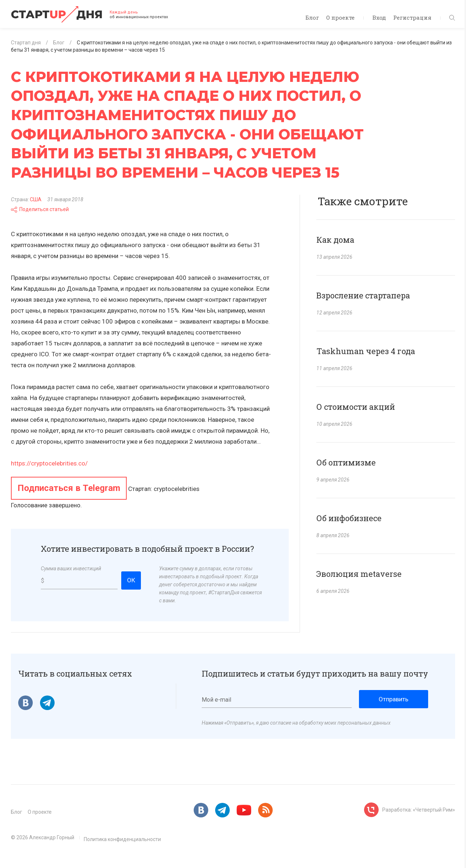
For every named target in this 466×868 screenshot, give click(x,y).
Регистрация (412, 17)
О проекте (340, 17)
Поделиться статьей (40, 209)
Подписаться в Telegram (69, 488)
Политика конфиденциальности (122, 839)
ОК (131, 580)
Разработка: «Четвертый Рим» (419, 810)
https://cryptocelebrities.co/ (49, 463)
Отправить (394, 699)
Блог (312, 17)
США (36, 199)
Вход (379, 17)
